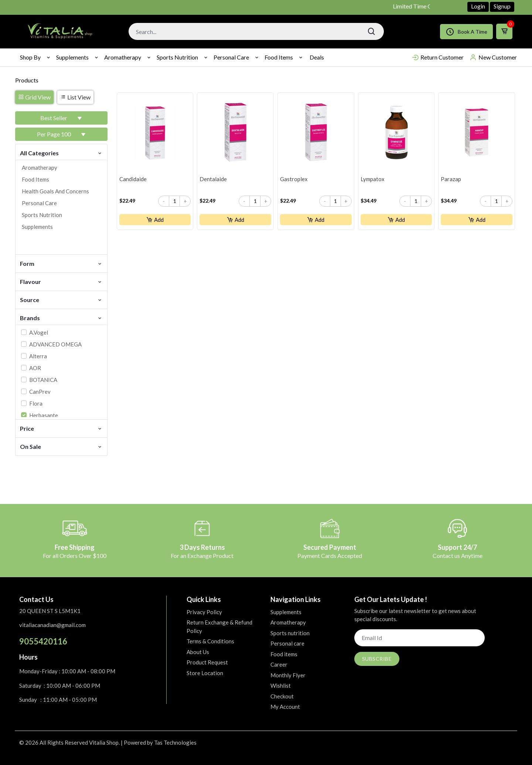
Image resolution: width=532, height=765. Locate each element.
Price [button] (61, 428)
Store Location (205, 673)
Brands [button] (61, 317)
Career (279, 664)
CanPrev (40, 392)
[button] (61, 118)
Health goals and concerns (55, 191)
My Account (285, 707)
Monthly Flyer (288, 675)
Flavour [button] (61, 281)
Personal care (231, 57)
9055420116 (43, 641)
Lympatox (373, 179)
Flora (36, 403)
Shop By (30, 57)
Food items (279, 57)
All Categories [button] (61, 153)
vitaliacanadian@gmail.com (52, 625)
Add (155, 220)
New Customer (493, 57)
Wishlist (281, 686)
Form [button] (61, 263)
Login (478, 6)
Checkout (282, 696)
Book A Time (466, 32)
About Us (198, 652)
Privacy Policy (204, 612)
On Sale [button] (61, 446)
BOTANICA (43, 380)
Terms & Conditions (210, 641)
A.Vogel (39, 332)
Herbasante (44, 415)
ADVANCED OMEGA (55, 344)
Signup (502, 6)
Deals (317, 57)
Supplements (72, 57)
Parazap (451, 179)
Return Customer (438, 57)
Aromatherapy (123, 57)
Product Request (207, 662)
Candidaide (133, 179)
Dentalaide (213, 179)
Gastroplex (294, 179)
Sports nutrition (177, 57)
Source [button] (61, 299)
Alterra (38, 356)
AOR (35, 368)
